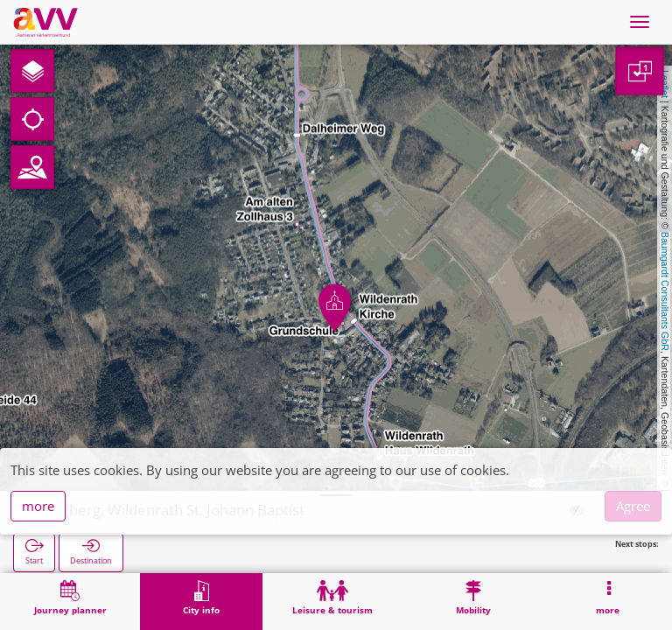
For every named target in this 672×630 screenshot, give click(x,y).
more (38, 506)
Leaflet (665, 84)
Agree (633, 506)
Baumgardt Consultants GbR (665, 291)
